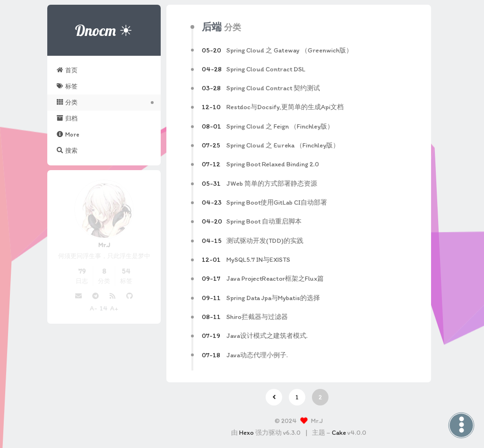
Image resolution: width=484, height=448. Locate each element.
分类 (67, 102)
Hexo (246, 433)
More (68, 134)
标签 (67, 86)
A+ (114, 308)
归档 (67, 118)
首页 (67, 70)
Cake (339, 433)
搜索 (67, 150)
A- (94, 308)
